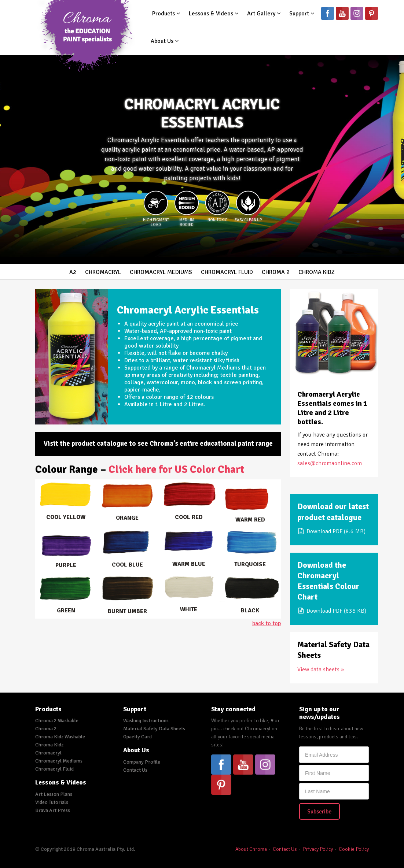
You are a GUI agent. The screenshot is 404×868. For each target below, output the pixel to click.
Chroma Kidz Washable (60, 737)
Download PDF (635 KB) (332, 611)
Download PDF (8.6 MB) (331, 531)
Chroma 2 (276, 272)
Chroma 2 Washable (57, 721)
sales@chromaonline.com (330, 463)
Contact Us (135, 770)
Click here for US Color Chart (177, 469)
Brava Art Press (53, 810)
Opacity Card (137, 737)
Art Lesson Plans (54, 794)
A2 (73, 272)
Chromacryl (103, 272)
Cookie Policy (354, 849)
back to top (267, 623)
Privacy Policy (318, 849)
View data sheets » (321, 669)
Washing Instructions (146, 721)
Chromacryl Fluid (227, 272)
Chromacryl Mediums (161, 272)
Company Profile (142, 762)
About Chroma (251, 849)
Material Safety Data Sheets (154, 729)
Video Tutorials (52, 802)
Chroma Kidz (317, 272)
